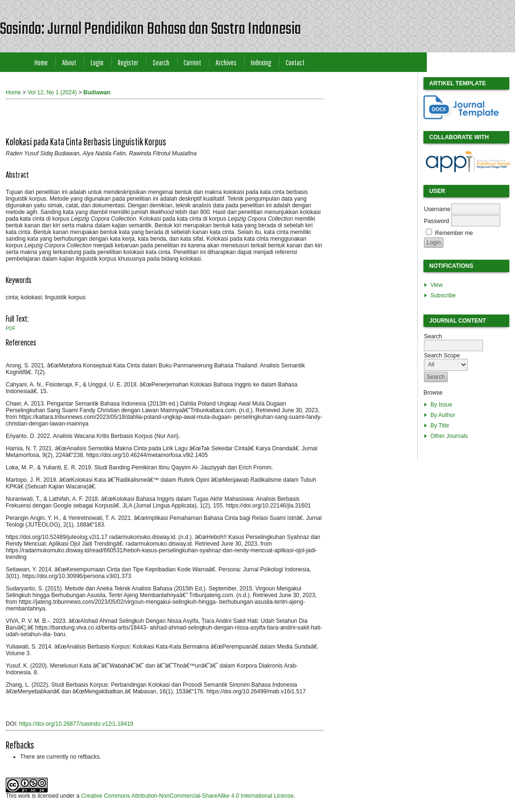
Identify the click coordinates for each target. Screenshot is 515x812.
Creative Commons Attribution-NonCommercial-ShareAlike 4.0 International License (187, 796)
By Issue (441, 405)
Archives (226, 62)
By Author (443, 415)
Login (97, 62)
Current (192, 62)
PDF (10, 329)
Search (161, 62)
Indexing (261, 62)
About (69, 62)
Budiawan (97, 92)
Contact (295, 62)
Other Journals (449, 436)
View (436, 285)
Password (437, 221)
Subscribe (443, 295)
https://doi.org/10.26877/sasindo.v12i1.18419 (76, 724)
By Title (439, 426)
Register (128, 62)
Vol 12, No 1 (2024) (52, 92)
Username (437, 209)
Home (41, 62)
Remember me (454, 233)
